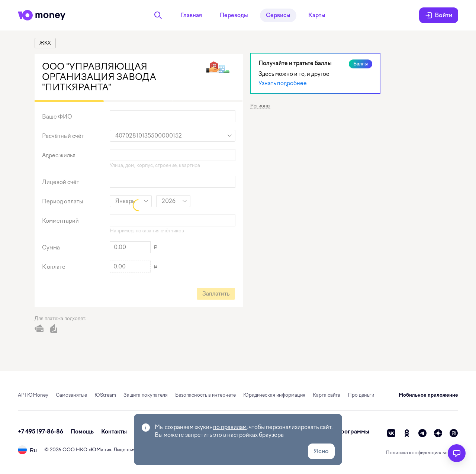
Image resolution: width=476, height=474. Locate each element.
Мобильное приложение (428, 395)
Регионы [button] (260, 106)
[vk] (391, 433)
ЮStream (105, 395)
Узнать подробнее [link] (283, 83)
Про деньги (361, 395)
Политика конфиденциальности (422, 453)
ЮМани (100, 450)
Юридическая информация (274, 395)
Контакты (114, 432)
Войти (439, 15)
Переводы (234, 15)
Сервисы (278, 15)
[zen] (438, 433)
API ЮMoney (33, 395)
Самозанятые (71, 395)
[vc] (454, 433)
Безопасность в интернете (205, 395)
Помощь (82, 432)
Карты (317, 15)
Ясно (321, 451)
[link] (45, 43)
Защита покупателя (146, 395)
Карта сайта (327, 395)
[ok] (407, 433)
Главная (191, 15)
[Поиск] (158, 15)
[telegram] (422, 433)
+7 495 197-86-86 (41, 432)
